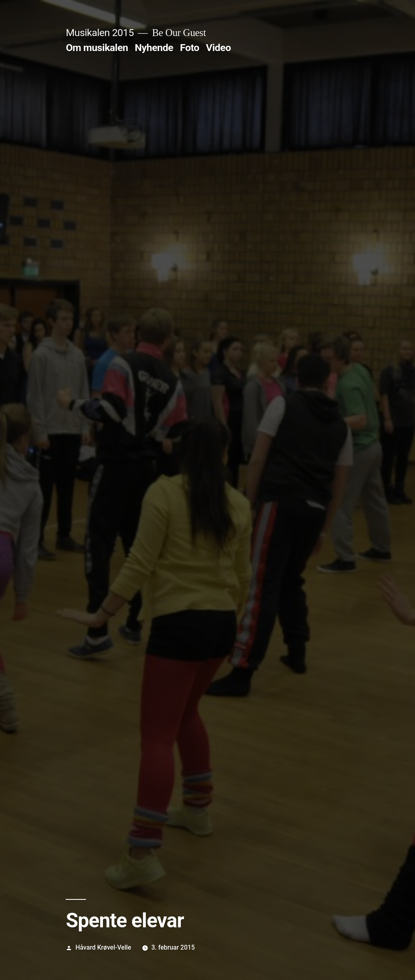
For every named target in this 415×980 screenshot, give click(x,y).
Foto (189, 48)
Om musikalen (97, 48)
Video (218, 48)
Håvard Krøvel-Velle (103, 947)
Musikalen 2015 (100, 33)
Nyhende (154, 48)
